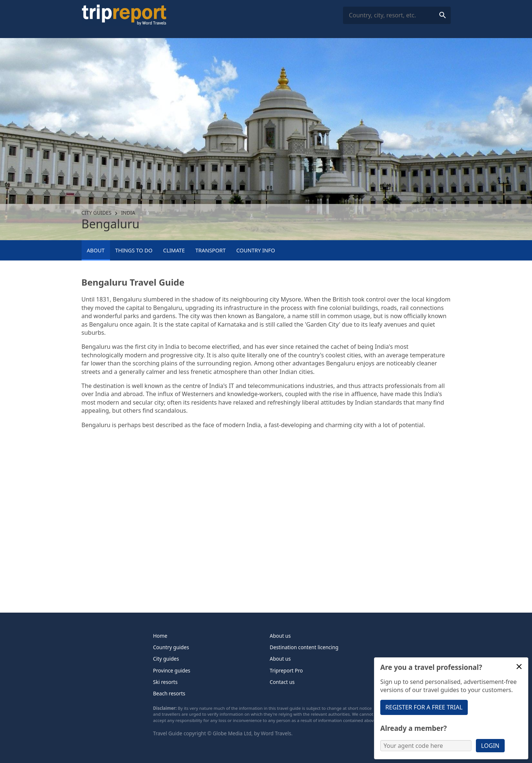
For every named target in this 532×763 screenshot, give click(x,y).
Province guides (172, 670)
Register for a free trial (424, 707)
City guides (97, 213)
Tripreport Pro (286, 670)
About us (280, 636)
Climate (174, 250)
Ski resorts (166, 682)
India (128, 213)
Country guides (171, 647)
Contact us (282, 682)
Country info (256, 250)
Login (490, 746)
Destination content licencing (304, 647)
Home (160, 636)
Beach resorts (169, 693)
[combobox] (397, 15)
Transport (210, 250)
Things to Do (134, 250)
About (96, 250)
